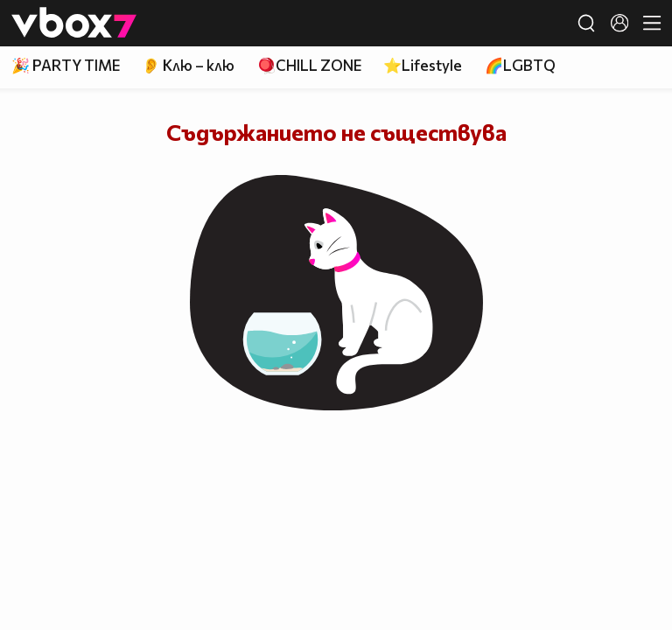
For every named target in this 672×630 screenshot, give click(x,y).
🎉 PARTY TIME (66, 65)
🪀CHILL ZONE (309, 65)
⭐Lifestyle (423, 65)
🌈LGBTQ (520, 65)
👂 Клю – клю (188, 65)
